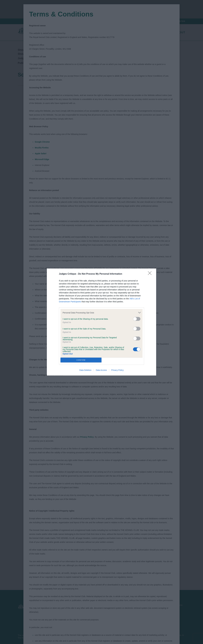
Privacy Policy (117, 370)
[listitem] (101, 313)
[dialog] (101, 322)
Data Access (101, 370)
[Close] (151, 274)
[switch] (137, 319)
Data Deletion (85, 370)
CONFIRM (81, 360)
